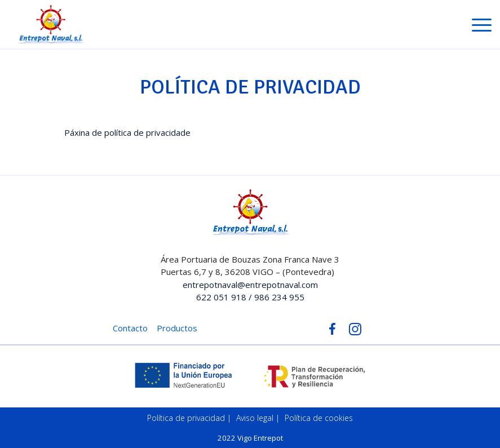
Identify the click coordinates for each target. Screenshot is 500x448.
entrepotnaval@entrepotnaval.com (250, 285)
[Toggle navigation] (482, 27)
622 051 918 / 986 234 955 (250, 297)
